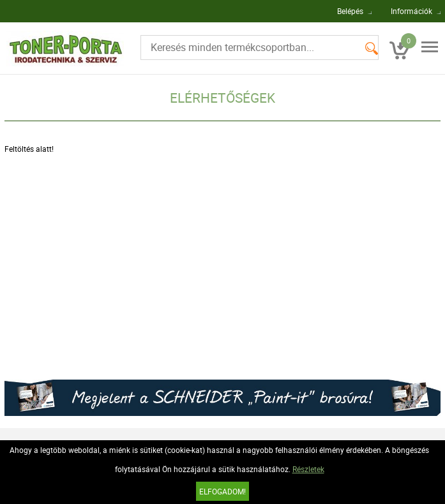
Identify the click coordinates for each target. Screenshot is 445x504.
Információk (411, 11)
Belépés (350, 11)
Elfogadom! (222, 491)
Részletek (308, 469)
